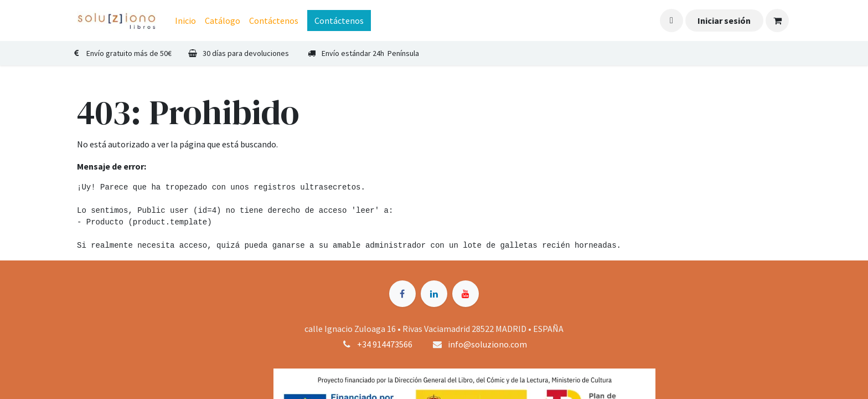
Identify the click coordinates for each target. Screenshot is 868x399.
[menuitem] (185, 21)
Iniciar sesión (724, 21)
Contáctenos (339, 21)
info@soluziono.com (487, 344)
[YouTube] (466, 294)
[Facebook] (402, 294)
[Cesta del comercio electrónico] (777, 21)
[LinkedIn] (434, 294)
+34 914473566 (385, 344)
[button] (671, 21)
